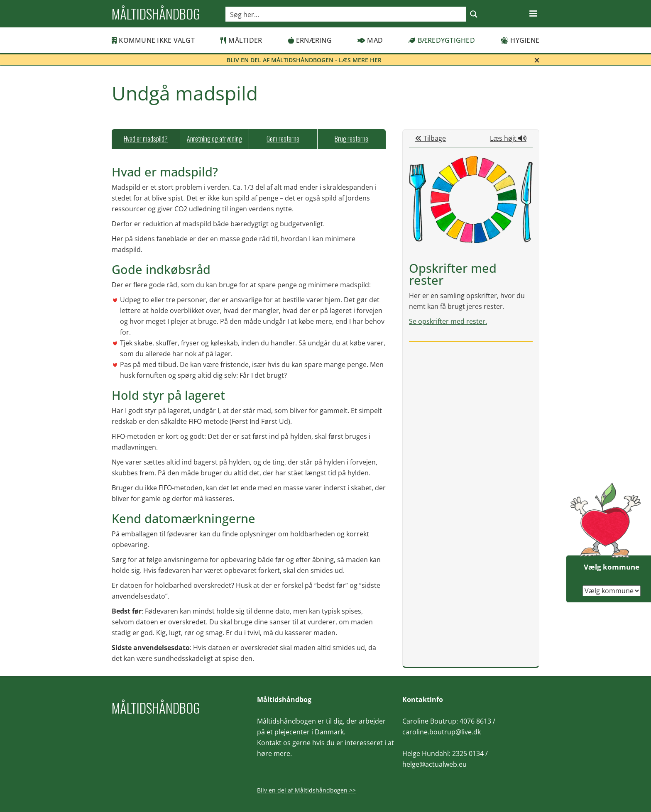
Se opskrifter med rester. (448, 321)
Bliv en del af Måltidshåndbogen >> (306, 790)
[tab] (146, 139)
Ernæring (310, 40)
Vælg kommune (612, 567)
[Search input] (346, 14)
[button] (533, 14)
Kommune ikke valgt (153, 40)
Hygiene (520, 40)
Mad (370, 40)
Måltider (241, 40)
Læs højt (508, 138)
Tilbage (431, 138)
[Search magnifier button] (474, 14)
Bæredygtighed (442, 40)
